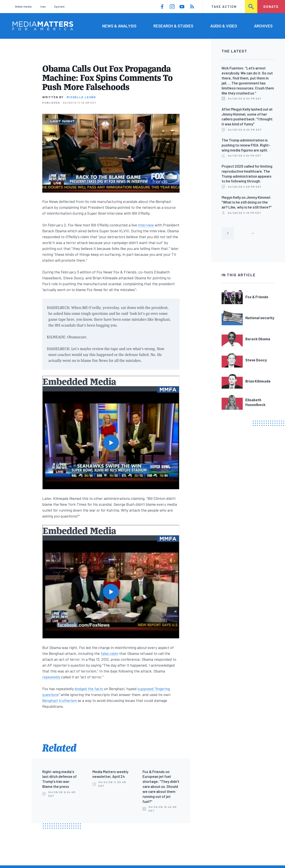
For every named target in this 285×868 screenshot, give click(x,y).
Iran (43, 7)
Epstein (59, 7)
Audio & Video (224, 26)
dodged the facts (89, 689)
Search (251, 7)
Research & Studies (173, 26)
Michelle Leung (81, 97)
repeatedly (51, 677)
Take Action (224, 7)
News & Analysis (119, 26)
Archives (263, 26)
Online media (23, 7)
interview (146, 225)
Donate (271, 7)
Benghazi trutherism (59, 700)
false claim (109, 653)
